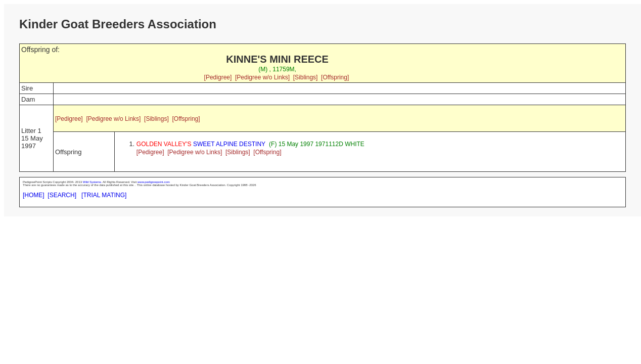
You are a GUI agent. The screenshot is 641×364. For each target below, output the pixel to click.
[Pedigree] (218, 77)
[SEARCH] (62, 195)
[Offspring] (335, 77)
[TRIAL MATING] (104, 195)
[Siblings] (306, 77)
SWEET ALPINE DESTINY (201, 144)
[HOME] (34, 195)
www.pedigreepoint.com (154, 182)
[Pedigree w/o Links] (262, 77)
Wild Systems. (93, 182)
